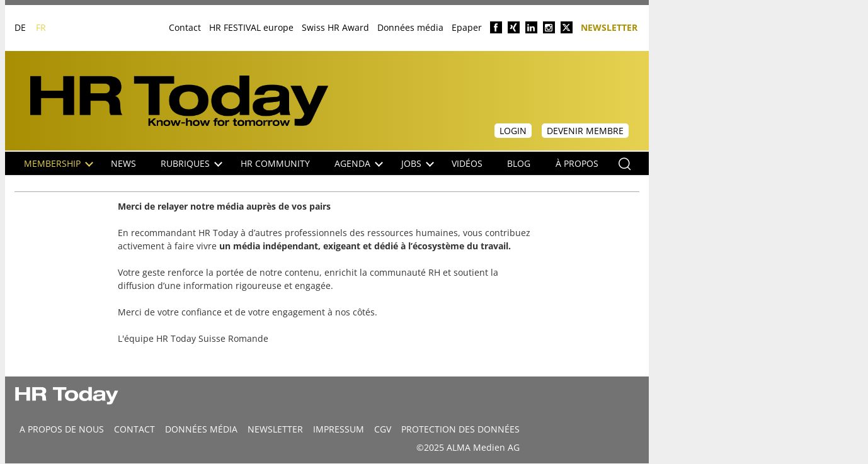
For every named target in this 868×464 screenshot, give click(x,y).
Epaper (467, 27)
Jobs (418, 163)
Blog (519, 163)
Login (513, 131)
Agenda (359, 163)
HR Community (275, 163)
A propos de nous (62, 429)
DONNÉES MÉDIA (201, 429)
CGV (383, 429)
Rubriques (191, 163)
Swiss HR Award (335, 27)
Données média (410, 27)
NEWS (123, 163)
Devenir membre (585, 131)
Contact (185, 27)
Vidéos (467, 163)
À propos (577, 163)
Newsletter (609, 27)
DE (20, 27)
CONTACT (134, 429)
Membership (59, 163)
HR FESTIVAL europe (251, 27)
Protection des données (460, 429)
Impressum (339, 429)
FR (41, 27)
